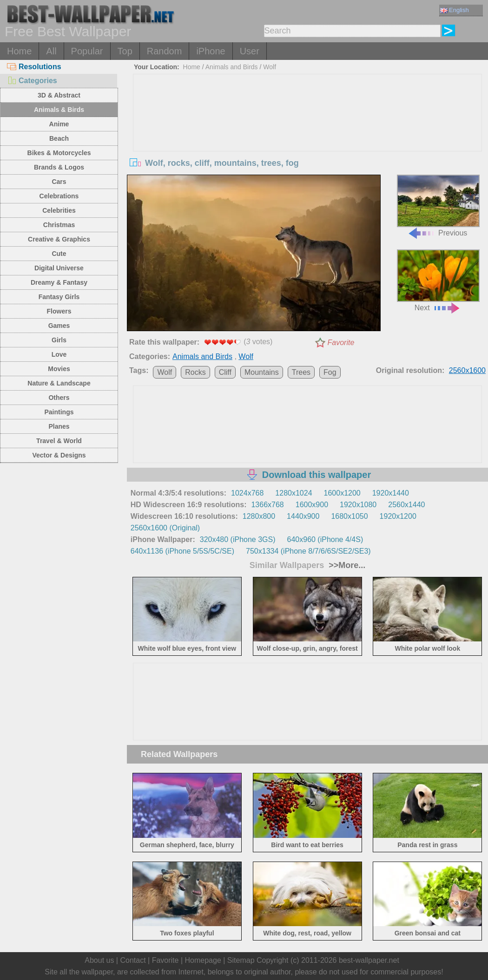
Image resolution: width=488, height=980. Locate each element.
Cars (59, 182)
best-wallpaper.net (369, 960)
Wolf (270, 67)
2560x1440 (406, 505)
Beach (59, 138)
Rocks (195, 372)
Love (59, 354)
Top (125, 51)
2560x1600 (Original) (165, 528)
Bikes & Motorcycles (59, 153)
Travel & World (59, 441)
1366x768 (267, 505)
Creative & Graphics (59, 239)
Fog (330, 372)
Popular (87, 51)
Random (165, 51)
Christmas (59, 225)
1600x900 (312, 505)
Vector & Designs (59, 455)
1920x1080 (358, 505)
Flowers (59, 311)
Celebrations (59, 196)
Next (438, 281)
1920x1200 (398, 516)
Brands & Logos (59, 167)
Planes (59, 426)
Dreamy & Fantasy (59, 282)
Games (59, 326)
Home (19, 51)
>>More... (346, 565)
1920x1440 (391, 493)
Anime (59, 124)
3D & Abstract (59, 95)
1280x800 (259, 516)
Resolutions (34, 67)
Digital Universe (59, 268)
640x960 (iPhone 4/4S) (325, 539)
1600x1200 (342, 493)
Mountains (262, 372)
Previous (438, 206)
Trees (301, 372)
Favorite (341, 343)
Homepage (203, 960)
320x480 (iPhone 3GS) (238, 539)
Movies (59, 369)
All (51, 51)
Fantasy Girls (59, 297)
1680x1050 (349, 516)
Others (59, 398)
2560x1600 (467, 370)
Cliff (225, 372)
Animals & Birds (59, 110)
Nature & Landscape (59, 383)
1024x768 (247, 493)
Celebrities (59, 210)
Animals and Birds (232, 67)
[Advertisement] (308, 144)
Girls (59, 340)
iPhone (211, 51)
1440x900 (303, 516)
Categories (32, 81)
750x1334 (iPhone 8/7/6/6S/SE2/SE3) (308, 551)
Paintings (59, 412)
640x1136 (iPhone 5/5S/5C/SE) (182, 551)
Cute (59, 254)
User (250, 51)
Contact (133, 960)
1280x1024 (293, 493)
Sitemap (241, 960)
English (455, 10)
